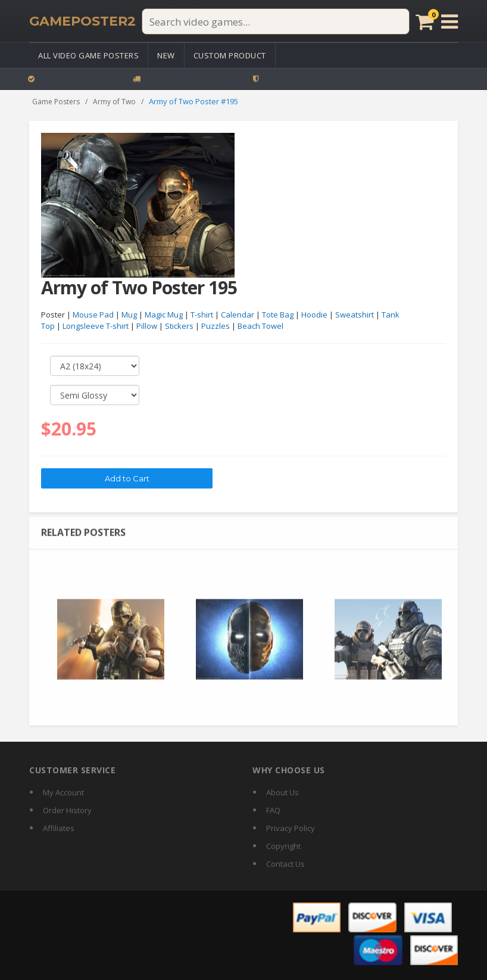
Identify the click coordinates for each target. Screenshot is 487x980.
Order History (67, 810)
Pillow (147, 326)
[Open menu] (449, 21)
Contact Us (285, 864)
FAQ (273, 810)
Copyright (283, 846)
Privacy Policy (291, 828)
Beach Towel (260, 326)
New (166, 55)
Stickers (179, 326)
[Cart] (425, 21)
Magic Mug (164, 315)
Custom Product (230, 55)
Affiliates (59, 828)
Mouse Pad (93, 315)
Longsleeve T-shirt (96, 326)
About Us (282, 792)
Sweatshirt (355, 315)
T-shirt (202, 315)
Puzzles (216, 326)
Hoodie (314, 315)
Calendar (238, 315)
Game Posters (56, 102)
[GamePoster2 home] (82, 21)
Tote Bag (278, 315)
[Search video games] (276, 21)
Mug (129, 315)
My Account (63, 792)
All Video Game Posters (88, 55)
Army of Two (114, 102)
